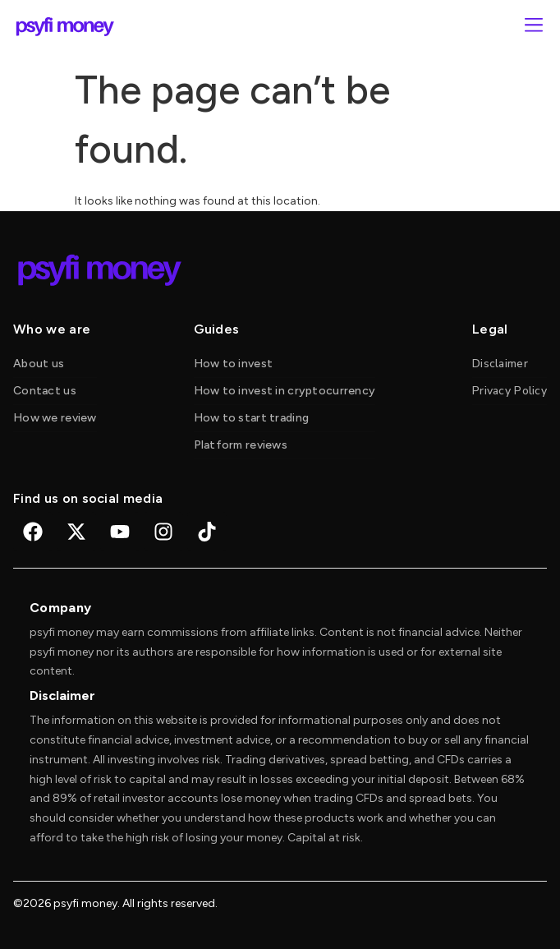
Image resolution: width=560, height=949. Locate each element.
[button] (533, 27)
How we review (55, 418)
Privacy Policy (510, 391)
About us (39, 364)
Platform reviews (241, 445)
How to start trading (252, 418)
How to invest (234, 364)
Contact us (45, 391)
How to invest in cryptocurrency (285, 391)
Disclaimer (500, 364)
